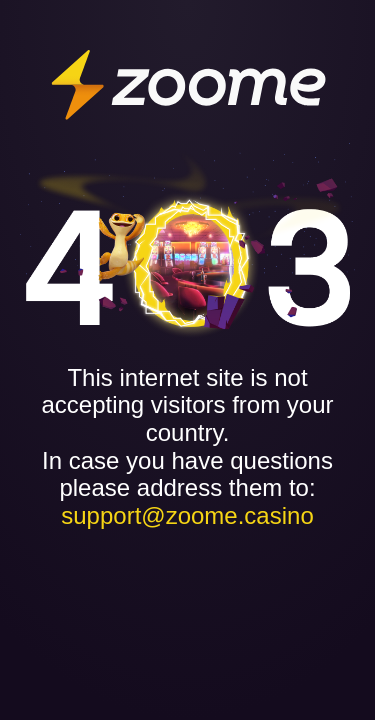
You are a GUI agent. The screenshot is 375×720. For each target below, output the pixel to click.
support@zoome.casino (187, 515)
